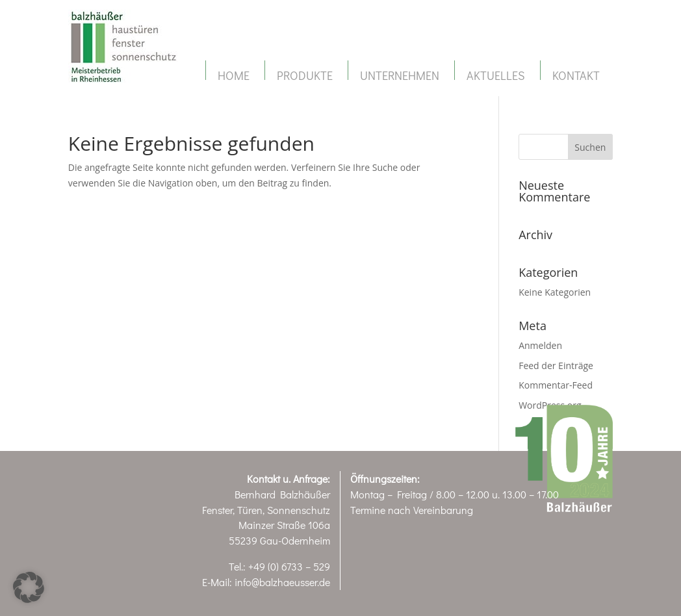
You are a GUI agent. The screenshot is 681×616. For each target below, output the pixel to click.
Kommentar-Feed (556, 385)
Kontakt (576, 75)
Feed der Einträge (556, 366)
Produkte (305, 75)
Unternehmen (400, 75)
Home (234, 75)
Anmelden (540, 345)
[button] (29, 587)
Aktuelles (496, 75)
